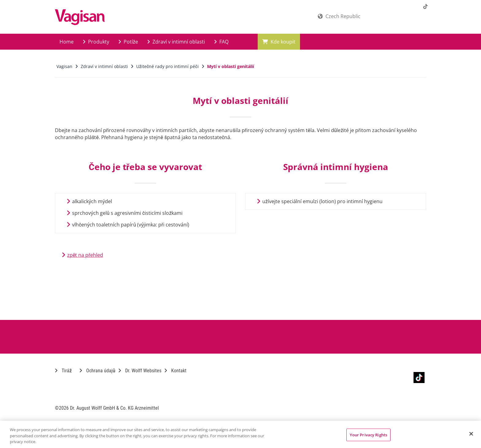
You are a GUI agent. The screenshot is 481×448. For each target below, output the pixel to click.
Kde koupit (279, 42)
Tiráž (63, 371)
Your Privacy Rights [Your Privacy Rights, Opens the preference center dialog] (368, 435)
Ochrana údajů (97, 371)
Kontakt (175, 371)
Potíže (128, 42)
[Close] (471, 434)
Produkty (96, 42)
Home (67, 42)
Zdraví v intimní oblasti (176, 42)
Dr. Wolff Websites (140, 371)
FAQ (221, 42)
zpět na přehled (85, 255)
